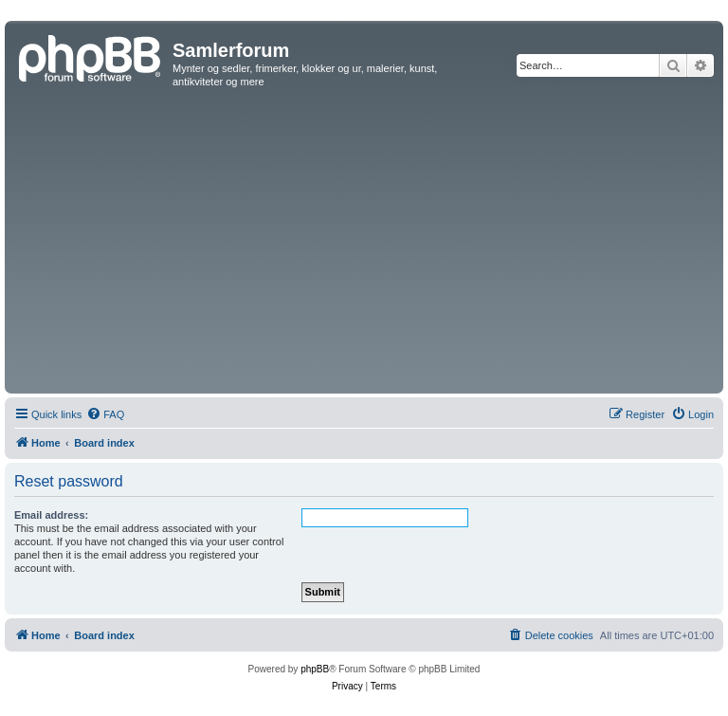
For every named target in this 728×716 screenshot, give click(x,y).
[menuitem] (105, 414)
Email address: (51, 515)
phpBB (315, 669)
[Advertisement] (364, 247)
